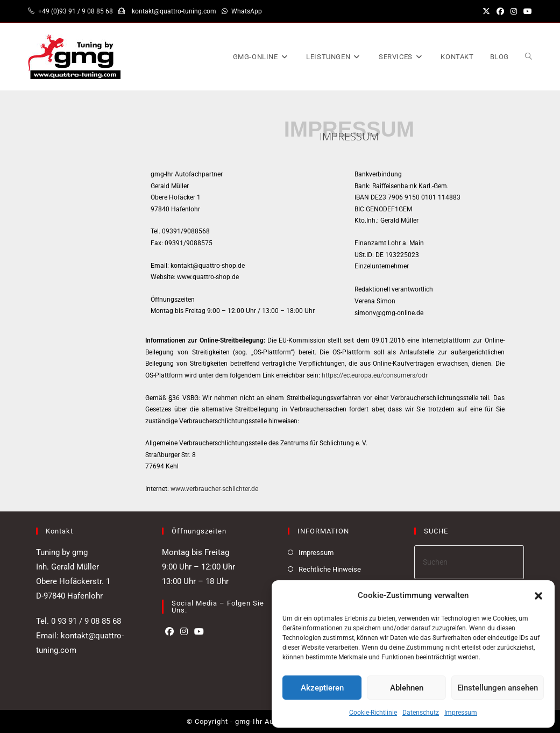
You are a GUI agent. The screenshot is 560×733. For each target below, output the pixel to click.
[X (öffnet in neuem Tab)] (486, 11)
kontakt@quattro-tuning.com (174, 11)
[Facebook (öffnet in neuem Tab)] (500, 11)
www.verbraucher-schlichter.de (214, 489)
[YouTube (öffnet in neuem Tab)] (526, 11)
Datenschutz (421, 713)
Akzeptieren (322, 688)
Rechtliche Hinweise (330, 569)
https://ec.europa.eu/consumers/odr (374, 375)
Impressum (461, 713)
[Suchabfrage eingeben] (469, 562)
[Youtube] (199, 632)
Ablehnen (407, 688)
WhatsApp (247, 11)
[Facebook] (169, 632)
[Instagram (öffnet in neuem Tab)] (514, 11)
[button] (538, 596)
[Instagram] (184, 632)
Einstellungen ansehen (498, 688)
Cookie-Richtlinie (373, 713)
